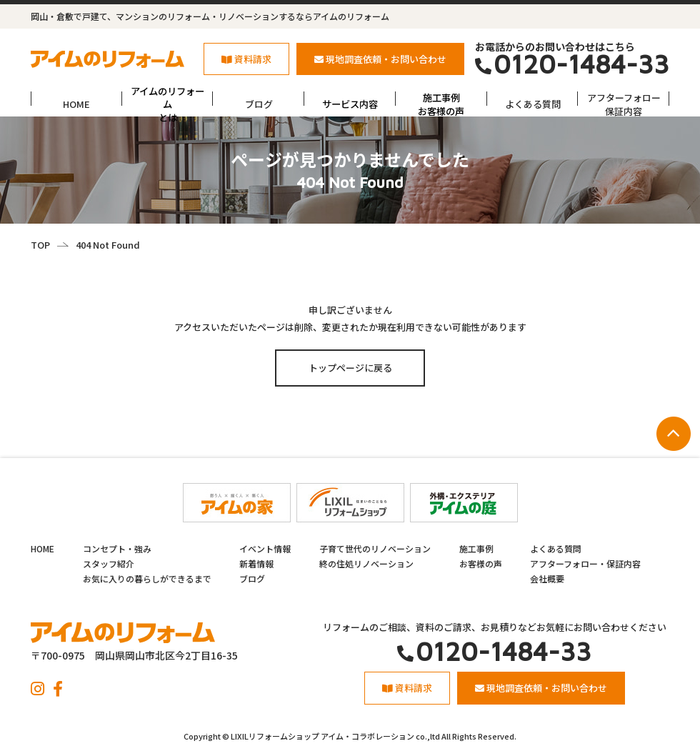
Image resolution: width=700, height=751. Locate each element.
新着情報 (256, 563)
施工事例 (476, 548)
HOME (76, 104)
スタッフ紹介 (109, 563)
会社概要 (547, 578)
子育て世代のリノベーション (375, 548)
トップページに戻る (350, 368)
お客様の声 (481, 563)
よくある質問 (533, 104)
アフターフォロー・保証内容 (585, 563)
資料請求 (246, 59)
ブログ (259, 104)
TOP (40, 245)
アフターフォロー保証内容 (624, 104)
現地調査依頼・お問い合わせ (380, 59)
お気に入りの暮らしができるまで (147, 578)
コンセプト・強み (117, 548)
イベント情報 (265, 548)
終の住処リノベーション (366, 563)
